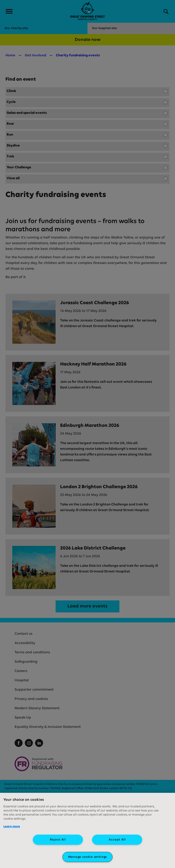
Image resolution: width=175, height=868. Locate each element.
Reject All (58, 840)
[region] (87, 830)
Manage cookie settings (87, 857)
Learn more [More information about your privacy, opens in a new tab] (12, 827)
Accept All (117, 840)
